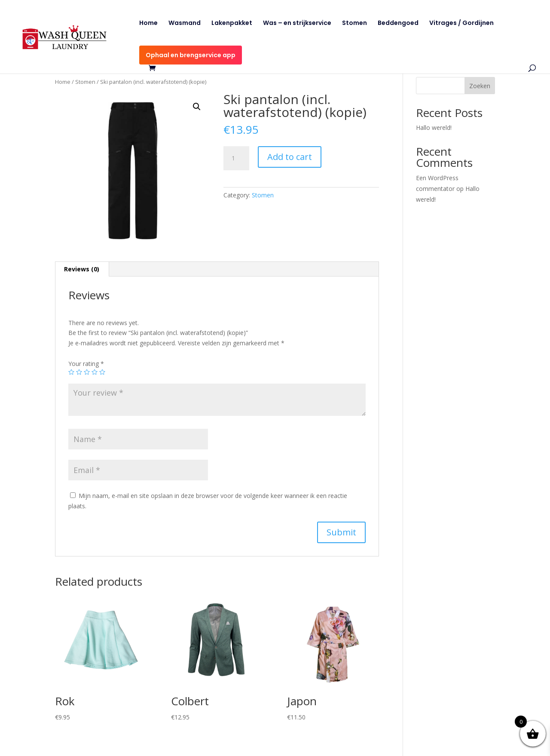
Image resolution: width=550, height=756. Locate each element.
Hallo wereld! (434, 128)
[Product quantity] (236, 158)
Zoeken (480, 86)
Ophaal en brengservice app (191, 55)
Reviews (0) (82, 269)
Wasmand (185, 23)
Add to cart (290, 157)
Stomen (354, 23)
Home (148, 23)
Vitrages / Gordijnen (461, 23)
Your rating (86, 364)
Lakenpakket (232, 23)
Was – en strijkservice (297, 23)
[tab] (82, 269)
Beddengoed (398, 23)
